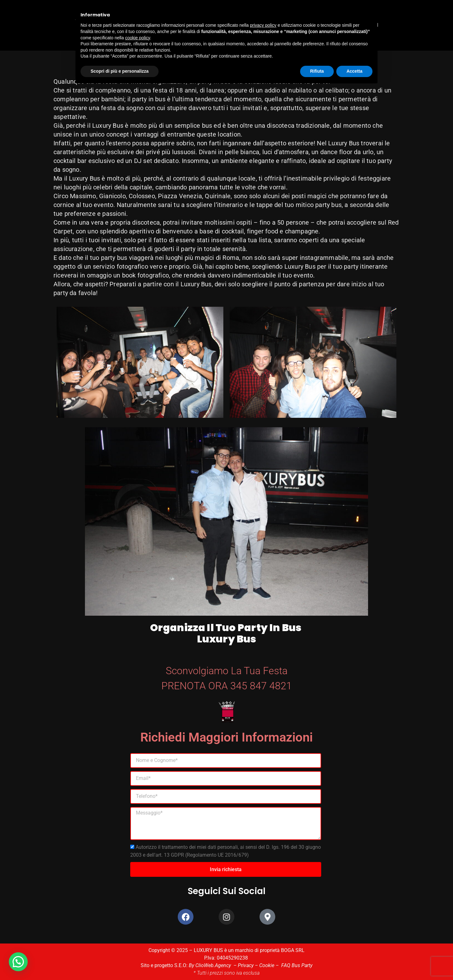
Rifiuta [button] (317, 71)
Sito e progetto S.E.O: (165, 965)
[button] (19, 961)
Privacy (246, 965)
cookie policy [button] (138, 38)
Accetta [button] (354, 71)
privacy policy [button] (263, 25)
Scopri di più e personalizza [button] (120, 71)
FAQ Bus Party (297, 965)
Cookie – (270, 965)
